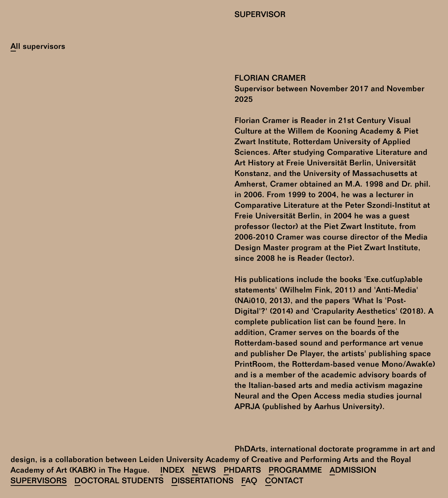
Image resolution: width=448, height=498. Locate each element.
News (204, 471)
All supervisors (38, 47)
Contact (284, 482)
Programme (295, 471)
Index (173, 471)
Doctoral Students (119, 482)
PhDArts (242, 471)
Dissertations (203, 482)
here (386, 323)
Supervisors (39, 482)
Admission (353, 471)
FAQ (250, 482)
